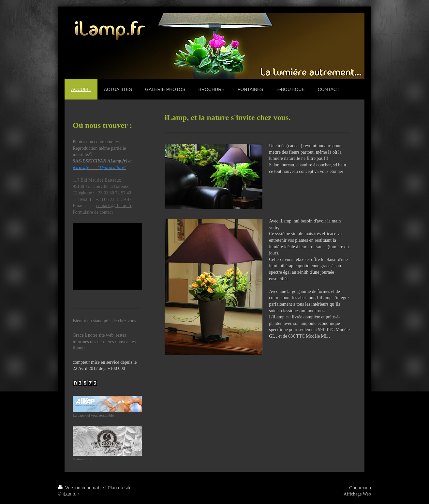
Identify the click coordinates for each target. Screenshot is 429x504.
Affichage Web (357, 494)
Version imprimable (82, 488)
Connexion (360, 488)
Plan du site (119, 488)
